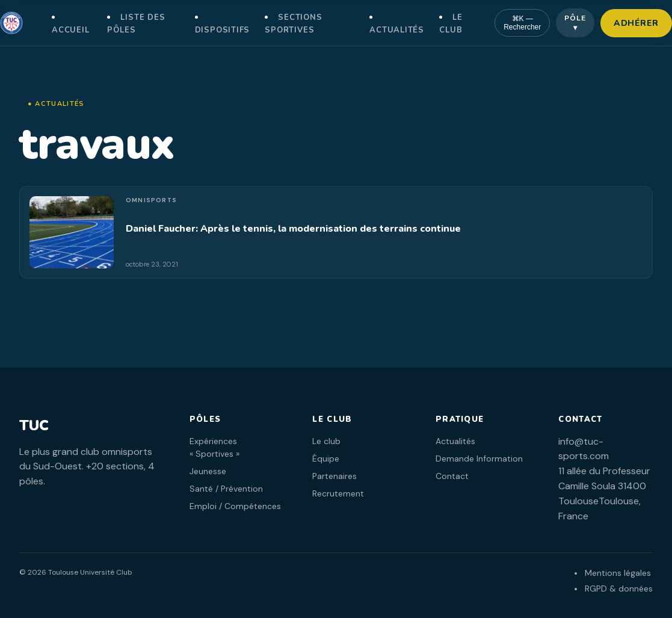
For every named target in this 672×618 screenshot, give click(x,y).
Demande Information (479, 459)
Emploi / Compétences (235, 506)
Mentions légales (618, 573)
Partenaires (334, 476)
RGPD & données (619, 589)
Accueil (70, 30)
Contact (452, 476)
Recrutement (338, 493)
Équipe (326, 459)
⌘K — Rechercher (522, 23)
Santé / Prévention (226, 489)
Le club (326, 441)
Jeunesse (208, 471)
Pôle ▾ (575, 23)
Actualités (397, 30)
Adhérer (636, 23)
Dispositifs (223, 30)
